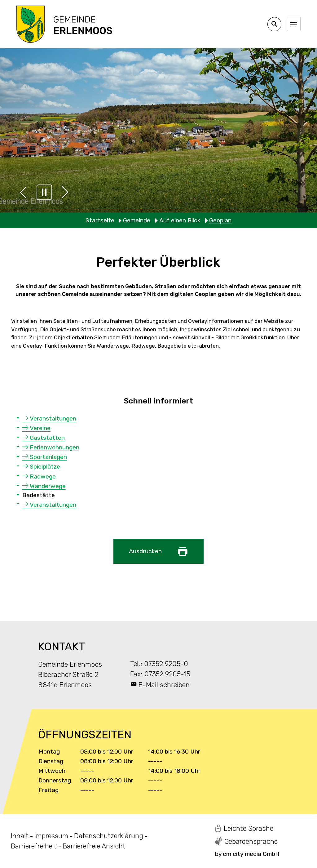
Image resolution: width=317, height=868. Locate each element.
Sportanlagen (48, 457)
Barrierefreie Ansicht (94, 846)
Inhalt (20, 836)
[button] (23, 192)
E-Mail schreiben (164, 685)
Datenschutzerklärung (109, 836)
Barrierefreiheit (34, 846)
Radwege (43, 476)
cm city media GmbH (251, 854)
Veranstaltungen (53, 418)
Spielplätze (45, 467)
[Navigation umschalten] (294, 24)
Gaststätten (47, 438)
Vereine (40, 428)
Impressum (51, 836)
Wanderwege (48, 486)
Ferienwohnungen (55, 447)
